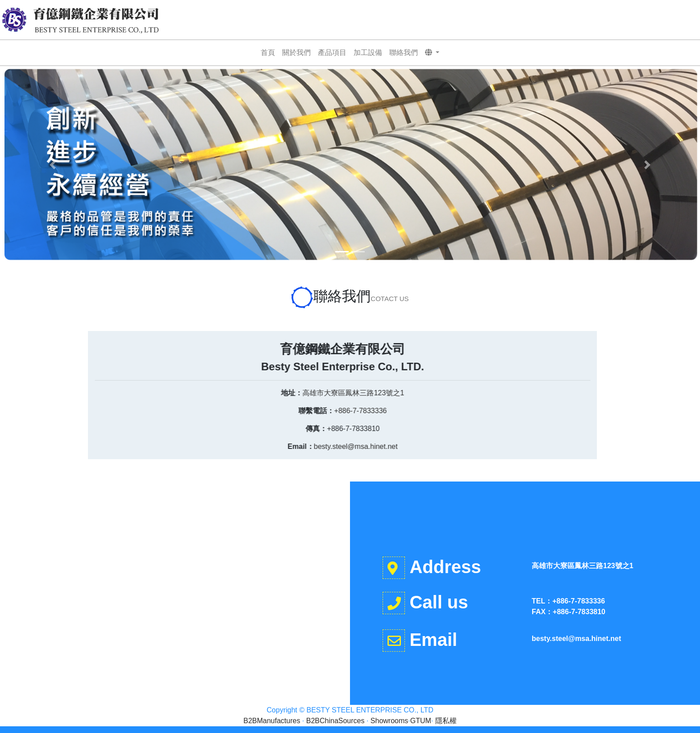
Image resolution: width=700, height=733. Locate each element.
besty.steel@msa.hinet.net (197, 446)
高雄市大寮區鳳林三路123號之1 (195, 393)
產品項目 (332, 52)
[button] (432, 53)
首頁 (268, 52)
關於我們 (296, 52)
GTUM (421, 721)
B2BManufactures (272, 721)
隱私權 (446, 721)
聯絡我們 (404, 52)
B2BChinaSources (335, 721)
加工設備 (368, 52)
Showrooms (389, 721)
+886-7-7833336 (202, 411)
